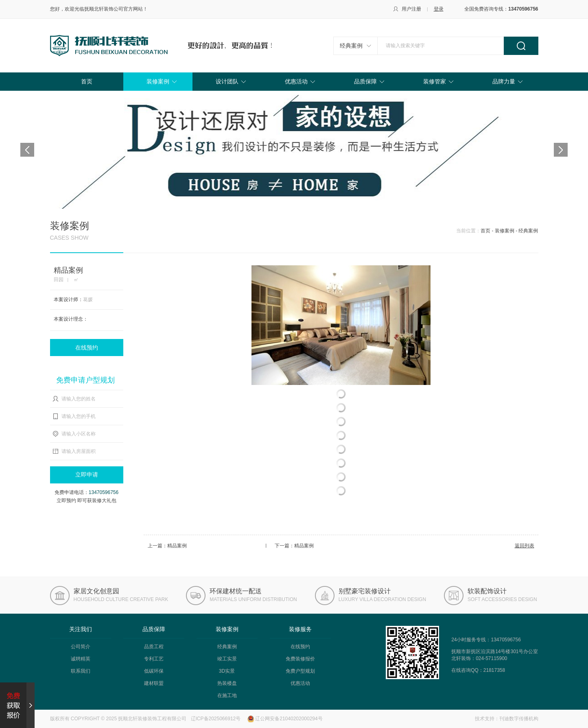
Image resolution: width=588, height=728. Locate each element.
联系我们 (81, 671)
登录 (439, 9)
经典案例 (351, 46)
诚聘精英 (81, 659)
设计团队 (227, 81)
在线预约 (87, 348)
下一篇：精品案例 (294, 546)
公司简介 (81, 647)
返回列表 (525, 546)
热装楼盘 (227, 683)
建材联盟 (154, 683)
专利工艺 (154, 659)
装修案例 (158, 81)
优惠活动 (296, 81)
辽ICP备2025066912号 (216, 719)
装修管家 (435, 81)
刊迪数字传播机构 (519, 719)
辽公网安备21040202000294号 (289, 719)
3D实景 (227, 671)
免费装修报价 (300, 659)
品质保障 (365, 81)
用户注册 (411, 9)
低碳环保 (154, 671)
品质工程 (154, 647)
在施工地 (227, 695)
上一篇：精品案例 (167, 546)
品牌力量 (504, 81)
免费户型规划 (300, 671)
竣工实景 (227, 659)
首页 (87, 81)
